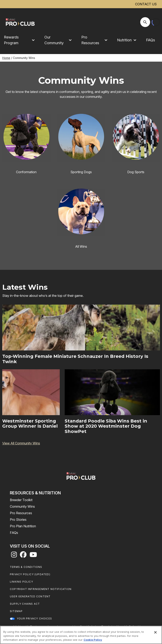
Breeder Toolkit (21, 500)
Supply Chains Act (25, 604)
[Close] (155, 632)
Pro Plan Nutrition (23, 526)
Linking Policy (21, 582)
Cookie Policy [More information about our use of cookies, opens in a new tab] (93, 640)
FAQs (151, 40)
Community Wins (22, 506)
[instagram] (14, 556)
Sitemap (16, 611)
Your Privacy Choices (34, 619)
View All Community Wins (21, 443)
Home (6, 58)
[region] (81, 635)
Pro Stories (18, 520)
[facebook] (23, 556)
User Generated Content (30, 596)
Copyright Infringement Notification (41, 589)
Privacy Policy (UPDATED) (30, 574)
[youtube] (33, 556)
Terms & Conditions (26, 567)
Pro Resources (21, 513)
